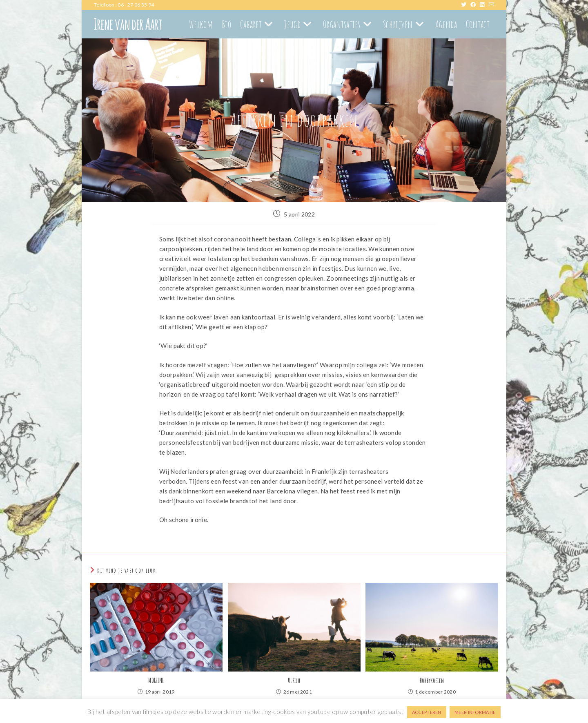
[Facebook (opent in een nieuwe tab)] (475, 5)
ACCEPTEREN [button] (427, 712)
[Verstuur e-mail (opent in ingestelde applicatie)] (491, 5)
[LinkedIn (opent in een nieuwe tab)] (484, 5)
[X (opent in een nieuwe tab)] (466, 5)
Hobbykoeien (432, 681)
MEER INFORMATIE (475, 712)
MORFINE (156, 681)
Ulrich (294, 681)
